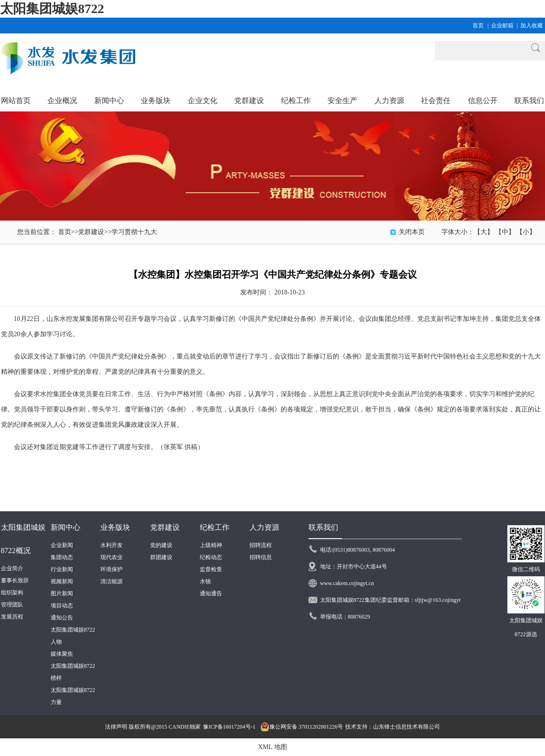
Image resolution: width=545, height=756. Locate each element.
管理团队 (12, 605)
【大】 (484, 232)
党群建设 (91, 232)
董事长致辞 (15, 580)
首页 (478, 26)
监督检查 (211, 569)
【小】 (526, 232)
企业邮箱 (502, 26)
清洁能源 (112, 581)
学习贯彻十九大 (134, 232)
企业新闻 (62, 545)
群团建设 (161, 557)
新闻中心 (66, 527)
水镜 (205, 581)
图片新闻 (62, 593)
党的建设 (161, 545)
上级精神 (211, 545)
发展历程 (12, 617)
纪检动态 (211, 557)
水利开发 (112, 545)
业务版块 (115, 527)
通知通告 (211, 593)
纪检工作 (215, 527)
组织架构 (12, 593)
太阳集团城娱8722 (52, 9)
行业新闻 (62, 569)
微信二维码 (526, 569)
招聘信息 (261, 557)
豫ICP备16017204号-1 (229, 727)
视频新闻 (62, 581)
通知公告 (62, 618)
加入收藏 (532, 26)
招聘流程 (261, 545)
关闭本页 (412, 232)
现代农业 (112, 557)
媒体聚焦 (62, 654)
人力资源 (264, 527)
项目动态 (62, 606)
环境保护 (112, 569)
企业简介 (12, 568)
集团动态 (62, 557)
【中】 (505, 232)
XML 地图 (272, 747)
